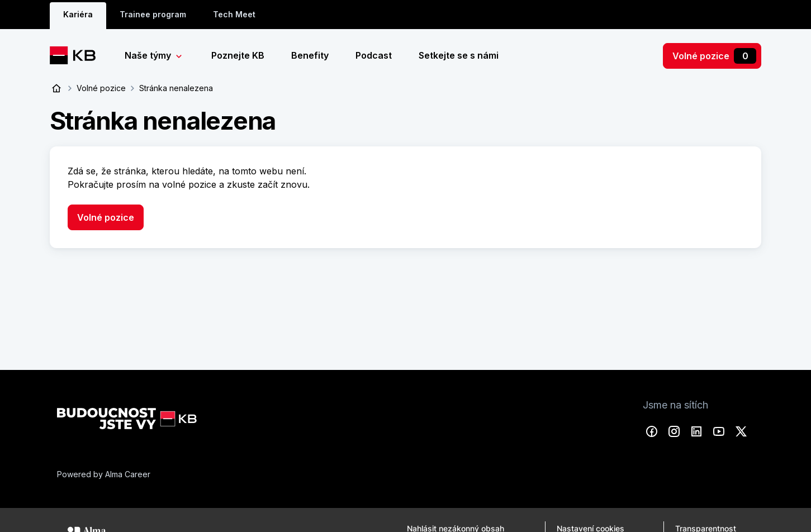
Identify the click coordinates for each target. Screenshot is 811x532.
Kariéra (78, 14)
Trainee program (153, 14)
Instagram (674, 431)
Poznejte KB (238, 55)
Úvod (56, 88)
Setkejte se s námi (459, 55)
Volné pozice (714, 56)
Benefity (310, 55)
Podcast (374, 55)
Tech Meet (234, 14)
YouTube (719, 431)
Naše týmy (149, 55)
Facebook (652, 431)
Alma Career (128, 474)
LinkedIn (696, 431)
